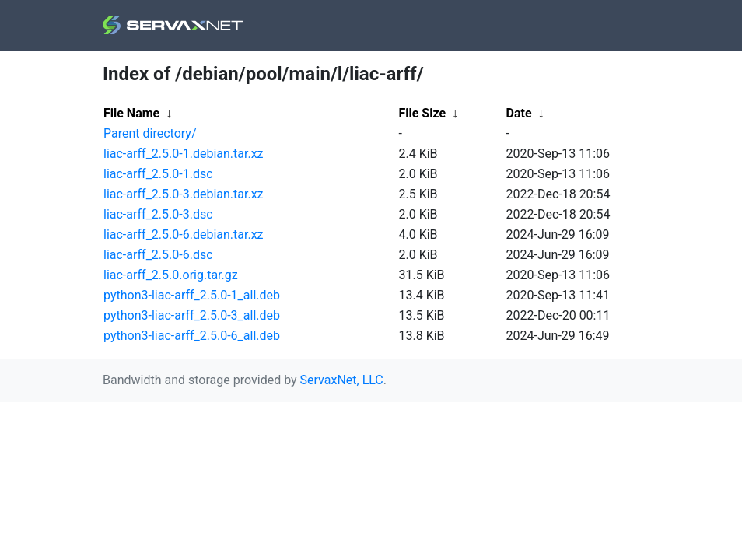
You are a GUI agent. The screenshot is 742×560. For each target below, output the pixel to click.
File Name (131, 113)
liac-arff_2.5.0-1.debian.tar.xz (184, 154)
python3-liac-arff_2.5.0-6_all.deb (192, 336)
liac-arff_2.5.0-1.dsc (158, 174)
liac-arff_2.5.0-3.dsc (158, 214)
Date (519, 113)
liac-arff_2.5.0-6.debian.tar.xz (184, 234)
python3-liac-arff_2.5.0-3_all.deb (192, 315)
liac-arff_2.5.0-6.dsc (158, 255)
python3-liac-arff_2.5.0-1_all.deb (192, 295)
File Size (423, 113)
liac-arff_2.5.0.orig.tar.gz (171, 275)
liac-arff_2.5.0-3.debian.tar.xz (184, 194)
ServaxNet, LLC (342, 380)
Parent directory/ (150, 133)
